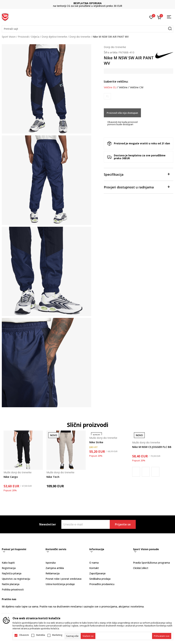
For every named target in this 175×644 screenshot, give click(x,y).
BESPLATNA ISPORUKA (88, 3)
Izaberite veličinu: (116, 81)
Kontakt (94, 568)
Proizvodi (23, 37)
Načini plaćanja (11, 584)
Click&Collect (141, 568)
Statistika (41, 635)
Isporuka (51, 563)
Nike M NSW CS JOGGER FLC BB (152, 447)
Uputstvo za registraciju (16, 579)
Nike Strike (96, 442)
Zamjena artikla (55, 568)
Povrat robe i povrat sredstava (63, 579)
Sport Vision (9, 37)
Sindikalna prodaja (100, 579)
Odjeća (35, 37)
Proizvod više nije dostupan (122, 113)
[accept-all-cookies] (162, 636)
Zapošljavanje (97, 573)
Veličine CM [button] (137, 87)
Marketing (57, 635)
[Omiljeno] (151, 17)
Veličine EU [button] (110, 87)
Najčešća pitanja (12, 573)
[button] (87, 29)
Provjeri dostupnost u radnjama (137, 187)
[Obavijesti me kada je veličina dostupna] (107, 96)
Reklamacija (53, 573)
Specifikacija (137, 174)
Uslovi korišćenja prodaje (60, 584)
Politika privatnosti (13, 589)
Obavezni (24, 635)
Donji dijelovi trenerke (54, 37)
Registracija (9, 568)
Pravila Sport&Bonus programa (151, 563)
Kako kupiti (8, 563)
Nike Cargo (11, 477)
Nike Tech (53, 477)
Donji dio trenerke (80, 37)
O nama (94, 563)
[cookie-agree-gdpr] (88, 636)
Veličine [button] (123, 87)
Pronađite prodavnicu (102, 584)
